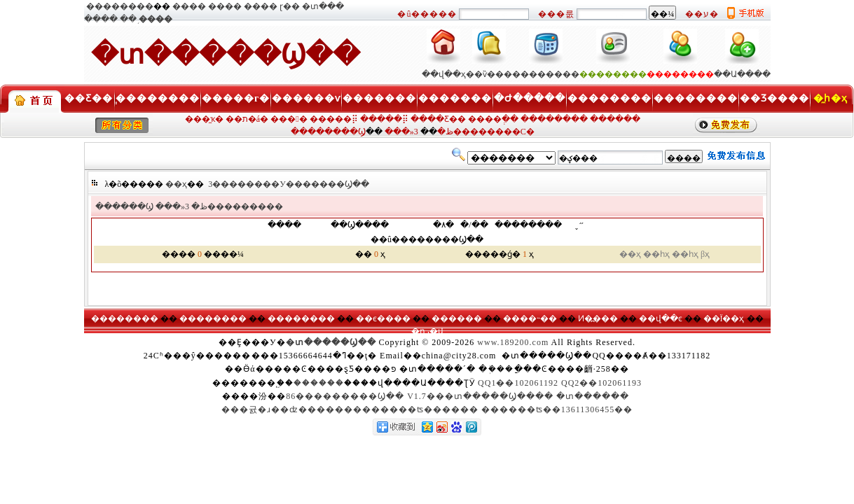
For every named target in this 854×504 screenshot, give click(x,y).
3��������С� (474, 132)
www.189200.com (513, 342)
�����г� (236, 98)
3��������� (234, 206)
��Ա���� (742, 74)
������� (379, 98)
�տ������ (593, 396)
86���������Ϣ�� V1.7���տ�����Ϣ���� (420, 396)
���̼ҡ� (204, 119)
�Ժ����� (530, 98)
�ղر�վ (427, 331)
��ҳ (176, 184)
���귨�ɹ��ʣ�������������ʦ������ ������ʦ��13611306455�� (427, 409)
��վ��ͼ (661, 318)
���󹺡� (289, 119)
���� (189, 6)
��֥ (128, 19)
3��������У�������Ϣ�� (289, 184)
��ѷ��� (489, 74)
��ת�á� (247, 119)
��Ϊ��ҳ (724, 318)
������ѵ (306, 98)
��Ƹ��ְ (89, 98)
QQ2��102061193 (601, 383)
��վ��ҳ (444, 74)
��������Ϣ (328, 132)
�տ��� (323, 6)
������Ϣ (124, 206)
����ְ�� (493, 119)
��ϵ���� (383, 318)
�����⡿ (334, 119)
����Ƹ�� (438, 119)
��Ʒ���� (774, 98)
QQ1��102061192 (518, 383)
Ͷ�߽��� (598, 318)
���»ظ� (181, 206)
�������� (120, 6)
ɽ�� (290, 6)
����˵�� (530, 318)
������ (615, 119)
